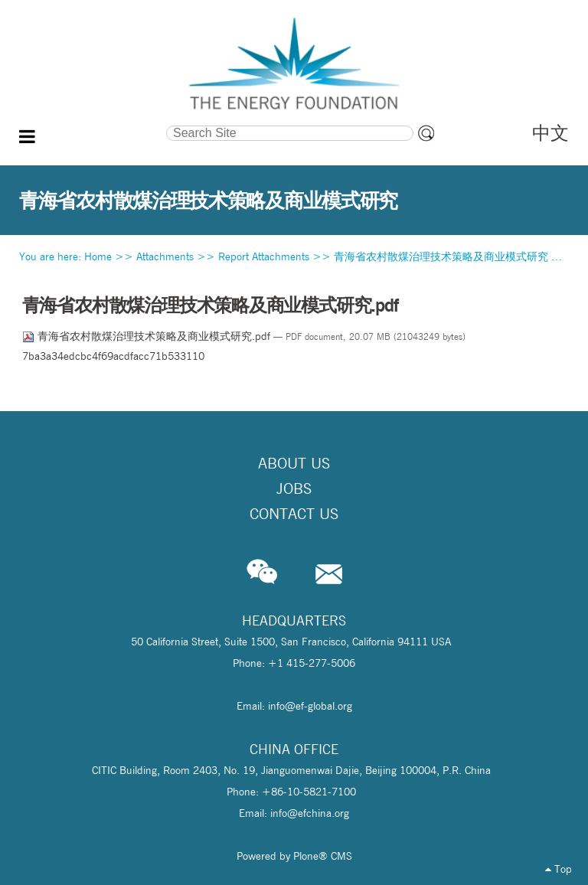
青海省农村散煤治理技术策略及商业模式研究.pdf (148, 336)
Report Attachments (264, 256)
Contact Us (294, 514)
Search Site (93, 124)
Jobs (294, 488)
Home (98, 256)
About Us (294, 463)
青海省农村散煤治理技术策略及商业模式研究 (441, 256)
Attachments (165, 256)
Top (559, 869)
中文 (550, 133)
